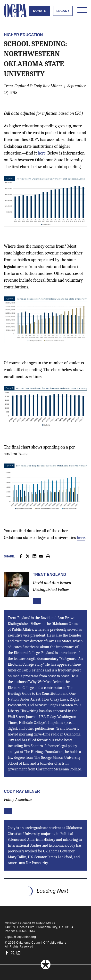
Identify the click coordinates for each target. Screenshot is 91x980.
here (42, 153)
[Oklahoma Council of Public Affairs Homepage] (16, 11)
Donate (40, 11)
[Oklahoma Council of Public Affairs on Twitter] (13, 952)
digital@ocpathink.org (20, 937)
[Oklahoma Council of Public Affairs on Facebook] (7, 952)
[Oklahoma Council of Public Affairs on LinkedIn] (18, 952)
